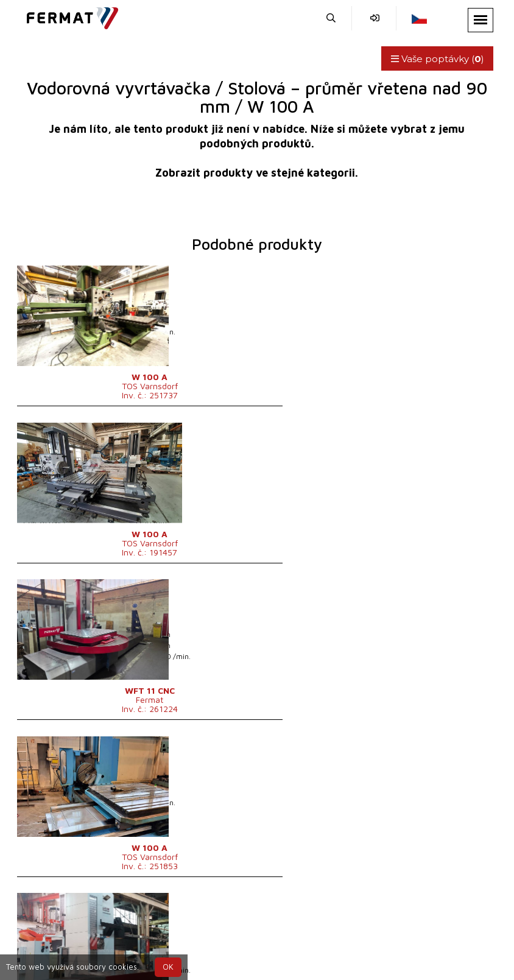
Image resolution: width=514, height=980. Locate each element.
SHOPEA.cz (113, 921)
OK (168, 967)
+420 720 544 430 (175, 936)
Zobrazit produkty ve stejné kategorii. (257, 173)
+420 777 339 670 (276, 936)
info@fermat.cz (367, 936)
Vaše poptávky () (434, 59)
